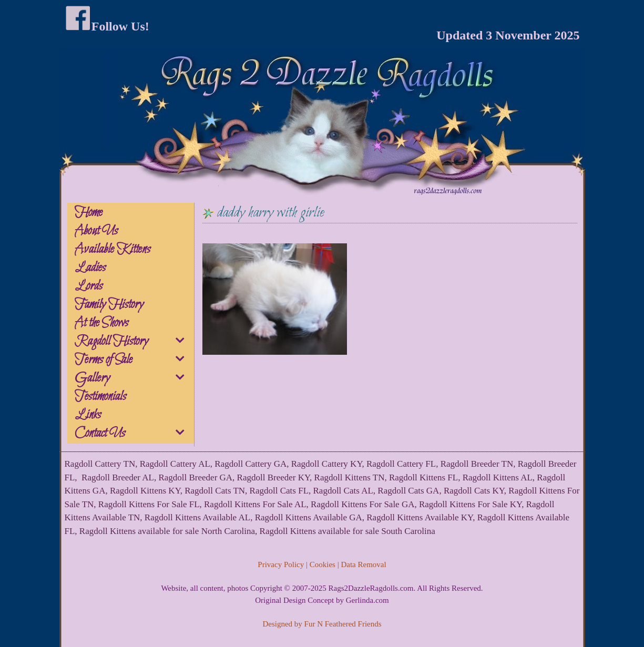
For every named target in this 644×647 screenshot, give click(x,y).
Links (88, 415)
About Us (96, 231)
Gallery (134, 378)
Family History (109, 305)
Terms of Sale (134, 360)
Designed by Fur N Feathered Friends (322, 624)
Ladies (90, 268)
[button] (181, 342)
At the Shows (101, 323)
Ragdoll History (134, 342)
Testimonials (100, 397)
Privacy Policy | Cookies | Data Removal (322, 564)
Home (89, 213)
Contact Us (134, 434)
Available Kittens (113, 250)
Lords (89, 286)
